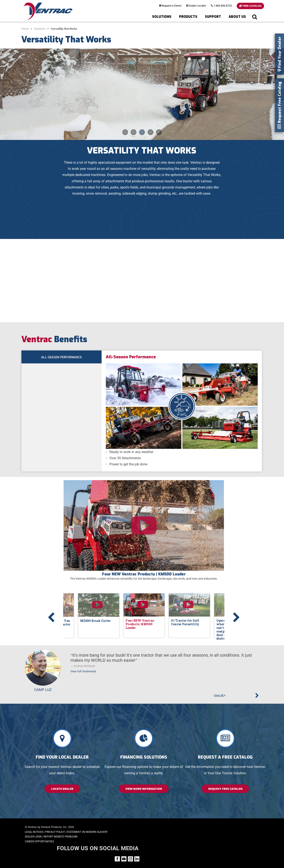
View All (220, 695)
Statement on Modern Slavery (87, 832)
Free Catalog (250, 6)
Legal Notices (34, 832)
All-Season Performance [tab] (62, 358)
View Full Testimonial (83, 671)
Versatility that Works (64, 29)
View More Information (144, 789)
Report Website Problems (61, 837)
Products (188, 17)
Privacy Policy (55, 832)
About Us (237, 17)
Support (213, 17)
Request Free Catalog (225, 789)
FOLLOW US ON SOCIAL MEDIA (227, 827)
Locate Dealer (62, 789)
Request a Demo (170, 6)
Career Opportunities (39, 841)
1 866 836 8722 (221, 6)
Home (25, 29)
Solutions (162, 17)
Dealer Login (33, 837)
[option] (144, 530)
